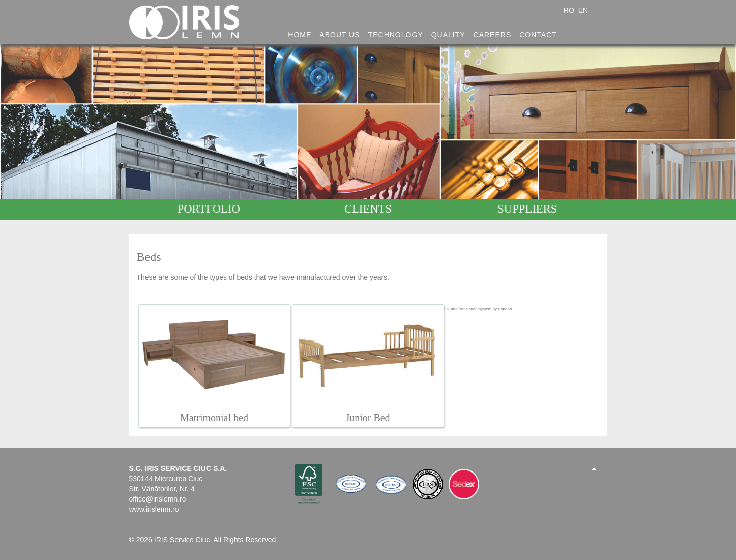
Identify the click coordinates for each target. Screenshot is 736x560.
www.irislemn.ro (154, 509)
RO (570, 10)
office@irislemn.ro (158, 499)
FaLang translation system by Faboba (478, 309)
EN (583, 10)
